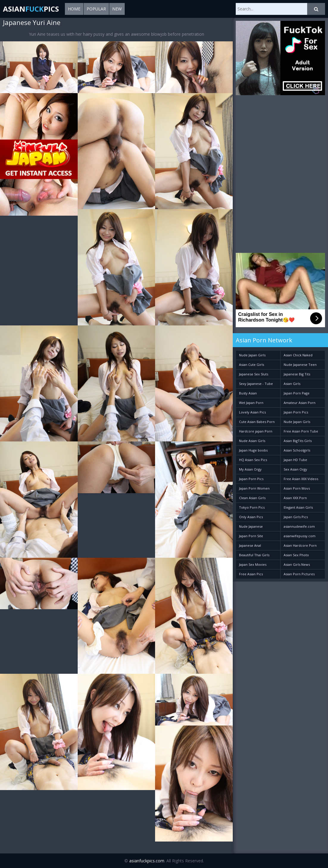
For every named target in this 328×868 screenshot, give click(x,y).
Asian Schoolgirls (297, 450)
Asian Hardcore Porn (300, 545)
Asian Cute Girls (252, 365)
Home (74, 9)
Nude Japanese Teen (300, 365)
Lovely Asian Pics (252, 412)
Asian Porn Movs (297, 488)
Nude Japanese (251, 526)
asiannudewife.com (299, 526)
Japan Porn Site (251, 536)
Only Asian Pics (251, 517)
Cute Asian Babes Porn (257, 422)
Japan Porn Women (254, 488)
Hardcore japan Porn (256, 431)
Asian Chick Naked (298, 355)
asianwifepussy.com (300, 536)
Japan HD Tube (295, 460)
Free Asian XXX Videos (301, 479)
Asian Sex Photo (296, 555)
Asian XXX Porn (295, 498)
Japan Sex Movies (253, 564)
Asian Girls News (297, 564)
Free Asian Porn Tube (301, 431)
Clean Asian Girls (252, 498)
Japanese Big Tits (297, 374)
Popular (96, 9)
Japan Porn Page (297, 393)
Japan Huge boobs (253, 450)
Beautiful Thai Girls (254, 555)
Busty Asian (248, 393)
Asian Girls (292, 384)
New (117, 9)
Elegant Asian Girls (298, 507)
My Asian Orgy (250, 469)
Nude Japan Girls (252, 355)
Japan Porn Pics (296, 412)
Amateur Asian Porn (300, 403)
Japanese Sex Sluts (254, 374)
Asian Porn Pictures (299, 574)
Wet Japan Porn (251, 403)
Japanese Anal (250, 545)
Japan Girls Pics (296, 517)
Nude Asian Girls (252, 441)
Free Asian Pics (251, 574)
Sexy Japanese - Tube (256, 384)
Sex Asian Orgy (295, 469)
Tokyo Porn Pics (252, 507)
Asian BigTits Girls (298, 441)
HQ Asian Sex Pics (253, 460)
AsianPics (31, 9)
